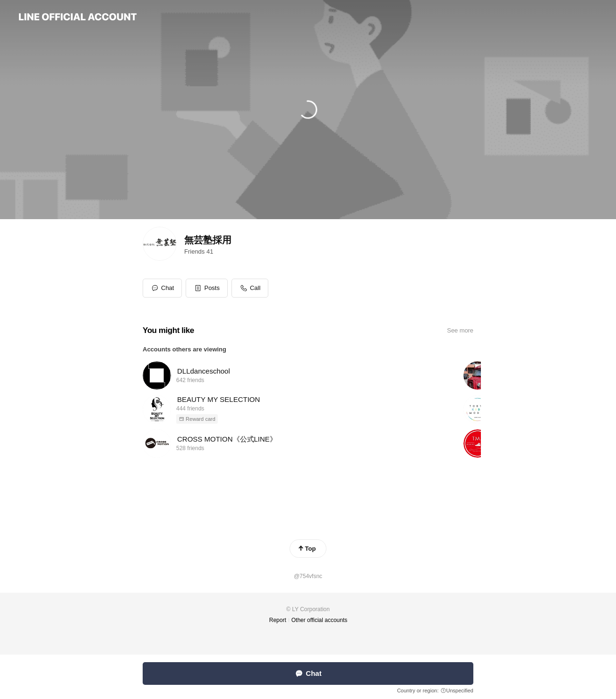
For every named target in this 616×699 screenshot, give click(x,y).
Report (278, 620)
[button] (207, 288)
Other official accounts (320, 620)
